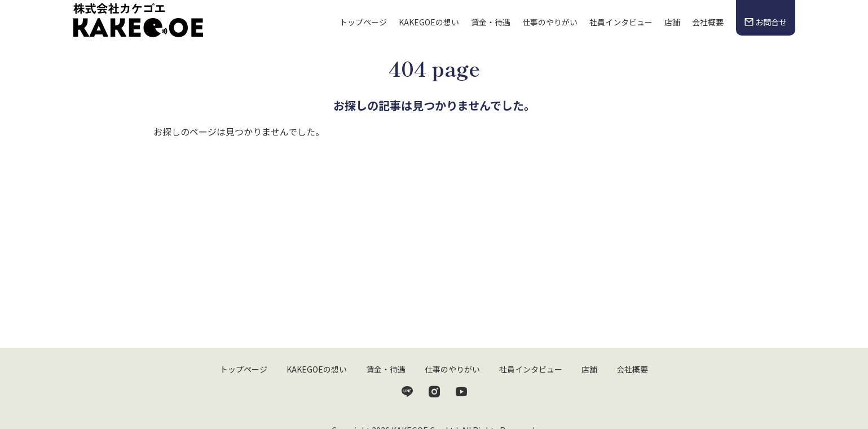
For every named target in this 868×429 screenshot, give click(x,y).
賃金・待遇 (491, 22)
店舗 (672, 22)
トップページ (363, 22)
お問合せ (765, 22)
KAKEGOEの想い (429, 22)
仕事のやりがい (550, 22)
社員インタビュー (621, 22)
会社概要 (708, 22)
